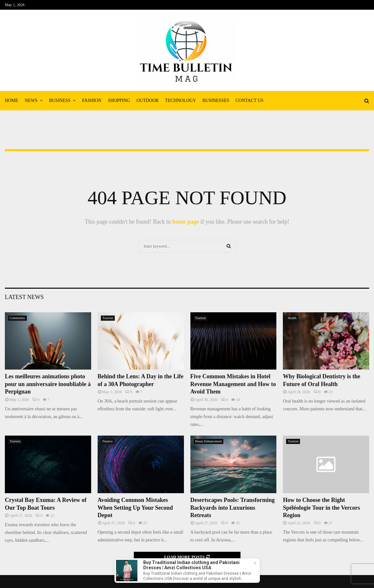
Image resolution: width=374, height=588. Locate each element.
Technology (181, 100)
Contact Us (250, 100)
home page (186, 222)
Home (11, 100)
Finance (108, 441)
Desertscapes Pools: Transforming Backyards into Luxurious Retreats (233, 508)
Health (292, 318)
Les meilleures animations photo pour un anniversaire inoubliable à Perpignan (48, 384)
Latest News (24, 297)
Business (60, 100)
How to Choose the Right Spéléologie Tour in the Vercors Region (321, 508)
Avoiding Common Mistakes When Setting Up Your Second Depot (135, 508)
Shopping (119, 100)
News (31, 100)
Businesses (216, 100)
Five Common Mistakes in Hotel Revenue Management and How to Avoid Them (233, 384)
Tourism (108, 318)
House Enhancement (208, 441)
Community (17, 318)
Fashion (92, 100)
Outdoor (147, 100)
